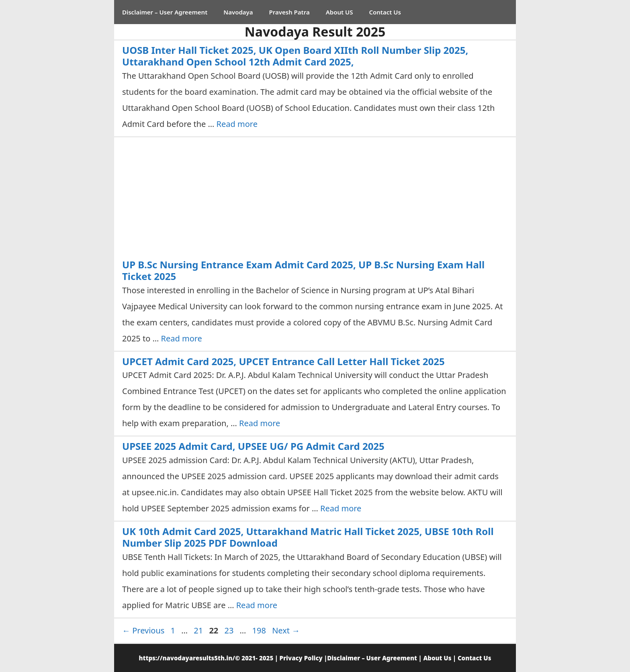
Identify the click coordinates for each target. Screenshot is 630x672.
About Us (437, 658)
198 (260, 630)
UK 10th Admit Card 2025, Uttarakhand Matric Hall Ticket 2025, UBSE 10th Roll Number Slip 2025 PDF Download (308, 537)
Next (286, 630)
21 (199, 630)
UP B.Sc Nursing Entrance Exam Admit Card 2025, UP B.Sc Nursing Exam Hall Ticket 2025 (303, 270)
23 (230, 630)
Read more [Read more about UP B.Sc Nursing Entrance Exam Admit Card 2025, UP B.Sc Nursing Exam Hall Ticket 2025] (182, 338)
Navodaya (238, 12)
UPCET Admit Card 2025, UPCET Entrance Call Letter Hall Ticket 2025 (283, 361)
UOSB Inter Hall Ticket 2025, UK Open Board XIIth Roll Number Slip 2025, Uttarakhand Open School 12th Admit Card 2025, (295, 56)
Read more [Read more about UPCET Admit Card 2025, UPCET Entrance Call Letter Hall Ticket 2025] (260, 423)
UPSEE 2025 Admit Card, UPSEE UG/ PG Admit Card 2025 (253, 446)
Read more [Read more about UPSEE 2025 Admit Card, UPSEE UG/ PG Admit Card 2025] (341, 508)
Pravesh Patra (289, 12)
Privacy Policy (301, 658)
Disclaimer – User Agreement (165, 12)
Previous (143, 630)
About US (340, 12)
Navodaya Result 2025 (315, 32)
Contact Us (385, 12)
